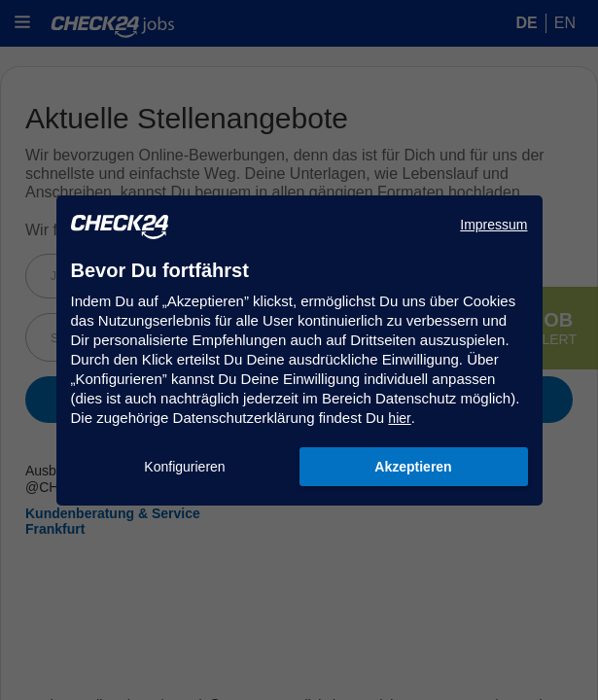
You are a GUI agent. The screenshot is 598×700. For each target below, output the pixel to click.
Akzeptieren (413, 467)
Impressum (493, 225)
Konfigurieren (184, 467)
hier (399, 418)
